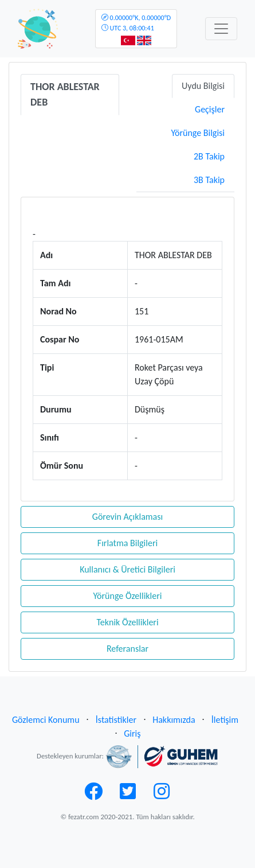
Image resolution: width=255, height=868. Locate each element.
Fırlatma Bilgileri (127, 543)
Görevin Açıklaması (127, 517)
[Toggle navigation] (221, 29)
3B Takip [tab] (209, 180)
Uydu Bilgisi (203, 86)
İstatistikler (116, 720)
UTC (136, 23)
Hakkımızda (174, 720)
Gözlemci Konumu (46, 720)
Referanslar (127, 649)
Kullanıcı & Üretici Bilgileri (127, 569)
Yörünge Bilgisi (198, 133)
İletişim (225, 720)
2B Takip (209, 156)
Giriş (132, 733)
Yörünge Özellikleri (127, 596)
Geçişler (210, 109)
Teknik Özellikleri (127, 622)
